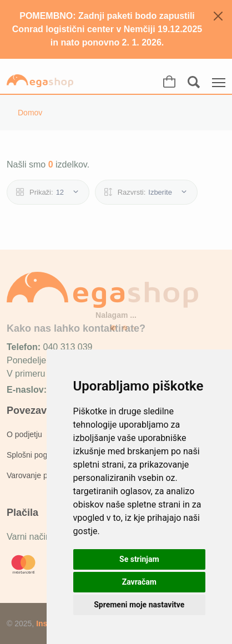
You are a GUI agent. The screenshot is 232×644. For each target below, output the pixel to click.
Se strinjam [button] (139, 559)
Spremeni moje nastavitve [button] (139, 605)
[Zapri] (218, 16)
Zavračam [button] (139, 582)
